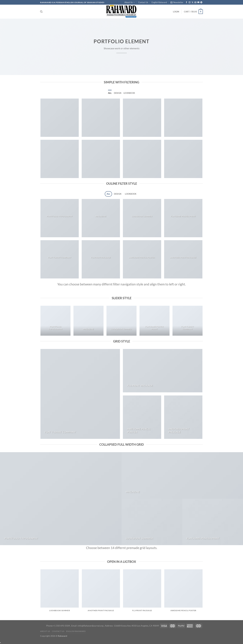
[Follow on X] (192, 2)
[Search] (41, 12)
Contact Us (143, 2)
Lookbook (129, 93)
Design (118, 93)
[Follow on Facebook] (186, 2)
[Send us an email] (195, 2)
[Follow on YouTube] (198, 2)
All (110, 93)
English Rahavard (159, 2)
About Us (130, 2)
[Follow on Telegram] (201, 2)
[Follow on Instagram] (190, 2)
